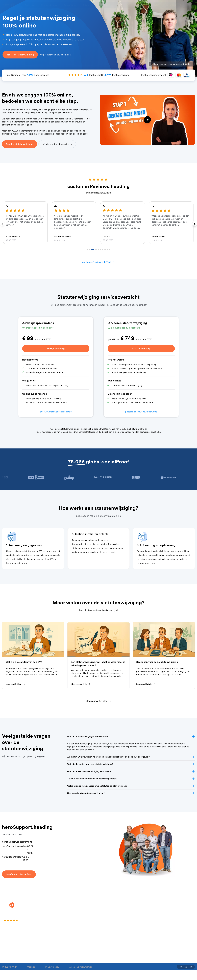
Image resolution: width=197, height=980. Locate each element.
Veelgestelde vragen (178, 914)
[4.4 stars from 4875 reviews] (33, 920)
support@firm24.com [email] (115, 950)
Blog (171, 909)
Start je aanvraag (56, 349)
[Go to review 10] (110, 250)
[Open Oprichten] (31, 5)
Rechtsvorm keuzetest (112, 909)
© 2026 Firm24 (10, 967)
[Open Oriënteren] (89, 5)
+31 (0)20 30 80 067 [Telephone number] (79, 950)
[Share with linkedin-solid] (191, 967)
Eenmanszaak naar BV (78, 919)
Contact (172, 924)
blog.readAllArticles (98, 701)
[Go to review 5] (98, 250)
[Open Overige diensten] (51, 5)
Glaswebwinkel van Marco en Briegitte (172, 64)
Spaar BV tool (108, 919)
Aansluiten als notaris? (145, 919)
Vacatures (139, 914)
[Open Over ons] (105, 5)
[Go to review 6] (101, 250)
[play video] (147, 120)
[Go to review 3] (93, 250)
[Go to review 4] (96, 250)
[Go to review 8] (105, 250)
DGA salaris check (110, 914)
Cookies (31, 967)
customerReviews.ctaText (98, 262)
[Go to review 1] (87, 250)
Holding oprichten (76, 914)
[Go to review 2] (90, 250)
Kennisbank (174, 919)
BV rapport (106, 924)
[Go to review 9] (107, 250)
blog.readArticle (15, 684)
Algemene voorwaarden (81, 967)
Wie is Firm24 (141, 909)
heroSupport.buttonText (19, 874)
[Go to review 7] (103, 250)
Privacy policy (52, 967)
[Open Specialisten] (71, 5)
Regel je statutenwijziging (20, 144)
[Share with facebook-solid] (181, 967)
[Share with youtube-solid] (186, 967)
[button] (131, 737)
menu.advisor (153, 5)
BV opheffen (73, 924)
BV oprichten (73, 909)
